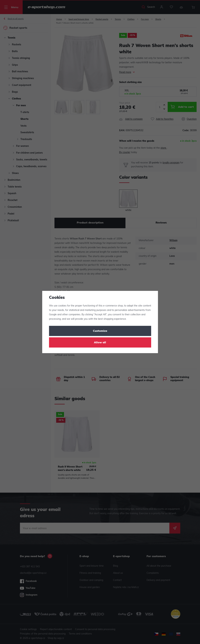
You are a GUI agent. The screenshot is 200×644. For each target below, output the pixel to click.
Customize (100, 331)
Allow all (100, 343)
